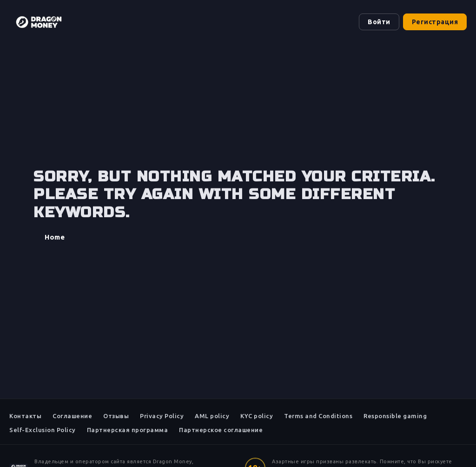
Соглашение (72, 416)
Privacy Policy (162, 416)
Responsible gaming (395, 416)
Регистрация (435, 22)
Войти (379, 22)
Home (55, 237)
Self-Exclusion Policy (43, 430)
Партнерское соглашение (221, 430)
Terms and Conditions (318, 416)
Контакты (25, 416)
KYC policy (257, 416)
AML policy (212, 416)
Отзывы (116, 416)
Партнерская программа (128, 430)
